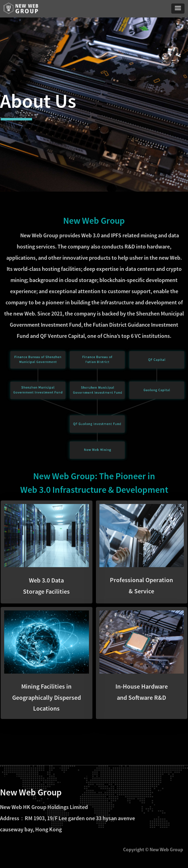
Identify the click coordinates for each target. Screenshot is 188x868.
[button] (178, 9)
